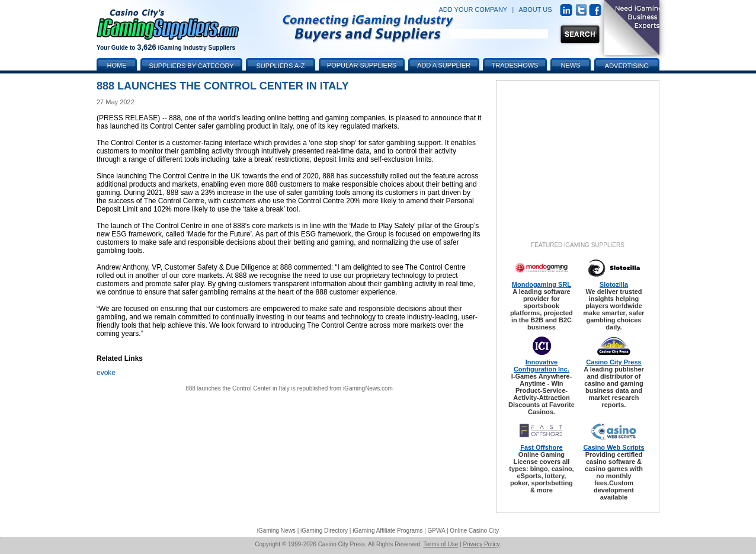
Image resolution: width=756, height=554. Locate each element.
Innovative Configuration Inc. (542, 366)
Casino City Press (614, 362)
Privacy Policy (481, 544)
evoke (106, 373)
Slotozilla (614, 284)
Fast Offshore (542, 447)
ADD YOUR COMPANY (473, 9)
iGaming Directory (324, 531)
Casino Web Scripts (614, 447)
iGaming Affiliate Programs (387, 531)
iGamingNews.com (368, 388)
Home (117, 65)
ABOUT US (536, 9)
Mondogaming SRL (542, 284)
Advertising (627, 66)
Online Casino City (474, 531)
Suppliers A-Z (281, 66)
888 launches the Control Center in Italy (238, 388)
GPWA (437, 531)
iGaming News (276, 531)
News (571, 65)
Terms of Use (441, 544)
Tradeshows (515, 65)
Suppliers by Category (191, 66)
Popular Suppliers (362, 65)
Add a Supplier (444, 65)
